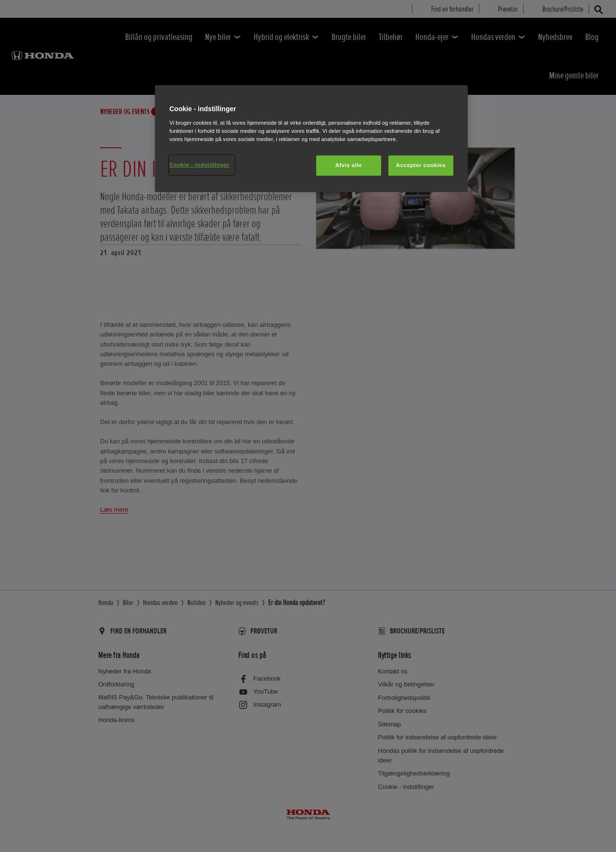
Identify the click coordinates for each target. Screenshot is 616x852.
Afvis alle (348, 165)
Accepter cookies (421, 165)
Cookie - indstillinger (199, 165)
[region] (311, 139)
